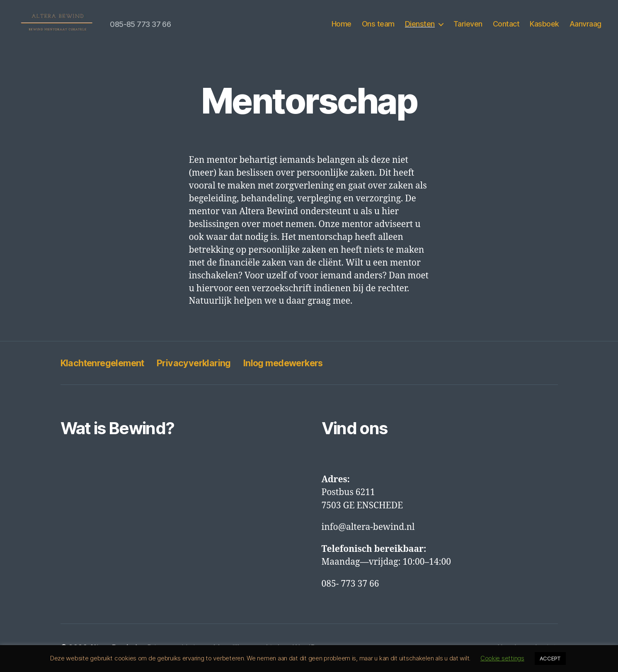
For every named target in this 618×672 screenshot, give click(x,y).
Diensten (420, 25)
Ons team (378, 25)
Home (342, 25)
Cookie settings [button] (502, 658)
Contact (506, 25)
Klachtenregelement (108, 364)
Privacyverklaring (207, 364)
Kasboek (544, 25)
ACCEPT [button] (550, 658)
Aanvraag (585, 25)
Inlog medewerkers (304, 364)
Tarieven (468, 25)
